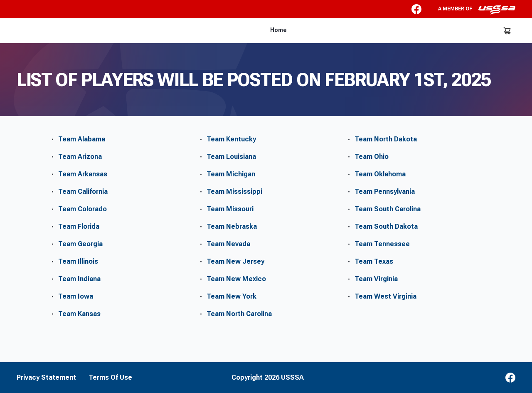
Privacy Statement (46, 378)
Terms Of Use (110, 378)
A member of (477, 10)
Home (278, 30)
